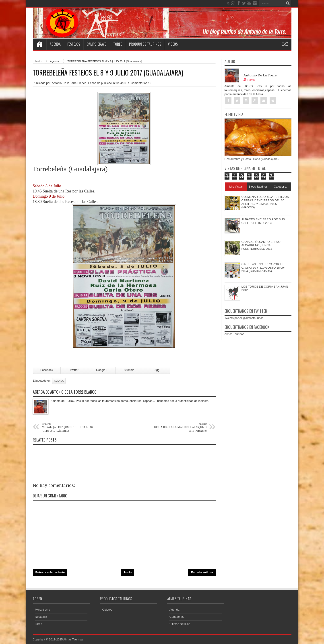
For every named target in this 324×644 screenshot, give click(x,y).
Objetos (107, 610)
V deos (173, 44)
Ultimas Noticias (180, 624)
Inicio (38, 61)
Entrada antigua (202, 572)
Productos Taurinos (145, 44)
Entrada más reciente (50, 572)
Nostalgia (41, 617)
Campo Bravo (97, 44)
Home (39, 44)
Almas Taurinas (234, 334)
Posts (249, 80)
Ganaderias (177, 617)
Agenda (55, 44)
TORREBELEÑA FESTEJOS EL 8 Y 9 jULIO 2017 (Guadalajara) (108, 73)
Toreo (118, 44)
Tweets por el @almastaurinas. (245, 318)
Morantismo (43, 610)
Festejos (74, 44)
